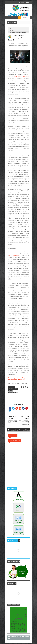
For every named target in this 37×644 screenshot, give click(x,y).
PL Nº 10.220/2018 (14, 256)
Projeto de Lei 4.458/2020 (21, 76)
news (16, 389)
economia (11, 389)
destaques (11, 387)
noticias (12, 30)
